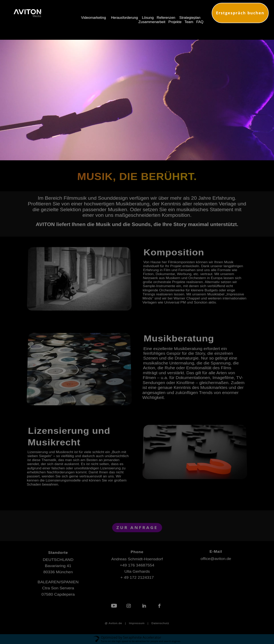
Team (188, 22)
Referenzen (166, 18)
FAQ (200, 22)
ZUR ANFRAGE (137, 527)
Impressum (137, 623)
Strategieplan (190, 18)
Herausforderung (124, 18)
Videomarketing (94, 18)
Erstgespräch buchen (240, 13)
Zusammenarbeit (152, 22)
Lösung (148, 18)
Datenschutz (160, 623)
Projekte (175, 22)
